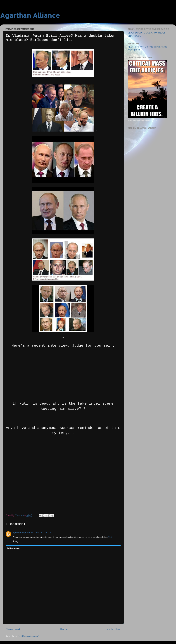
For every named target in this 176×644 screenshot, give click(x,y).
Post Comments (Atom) (28, 636)
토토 (110, 537)
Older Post (114, 629)
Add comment (13, 548)
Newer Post (13, 629)
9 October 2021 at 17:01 (42, 532)
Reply (16, 541)
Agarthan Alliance (30, 15)
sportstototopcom (21, 532)
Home (64, 629)
